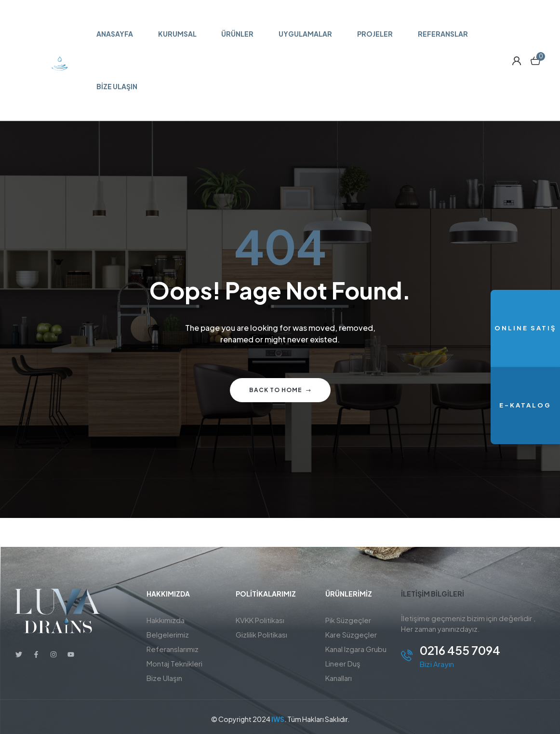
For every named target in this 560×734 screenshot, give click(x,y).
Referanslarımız (173, 649)
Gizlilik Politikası (261, 634)
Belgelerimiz (168, 634)
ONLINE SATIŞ (525, 328)
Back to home (280, 390)
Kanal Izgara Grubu (356, 649)
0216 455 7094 (460, 650)
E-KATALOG (525, 405)
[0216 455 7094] (407, 655)
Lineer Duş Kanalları (343, 671)
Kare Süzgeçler (351, 634)
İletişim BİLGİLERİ (433, 594)
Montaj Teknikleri (174, 663)
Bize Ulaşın (164, 678)
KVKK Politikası (260, 620)
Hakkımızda (166, 620)
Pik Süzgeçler (348, 620)
